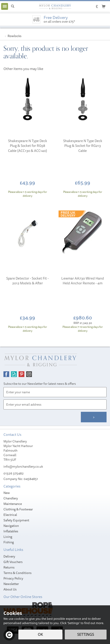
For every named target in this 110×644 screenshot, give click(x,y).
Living (8, 537)
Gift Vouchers (13, 562)
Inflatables (11, 531)
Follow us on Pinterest (21, 374)
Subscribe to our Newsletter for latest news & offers (40, 384)
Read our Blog (14, 374)
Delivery (9, 556)
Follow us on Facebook (6, 374)
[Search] (13, 6)
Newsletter (11, 584)
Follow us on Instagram (29, 374)
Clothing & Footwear (18, 509)
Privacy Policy (13, 578)
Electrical (10, 515)
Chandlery (11, 498)
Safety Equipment (16, 520)
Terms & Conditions (17, 573)
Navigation (11, 526)
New (7, 493)
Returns (9, 567)
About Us (10, 589)
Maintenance (13, 504)
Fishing (9, 542)
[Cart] (104, 6)
